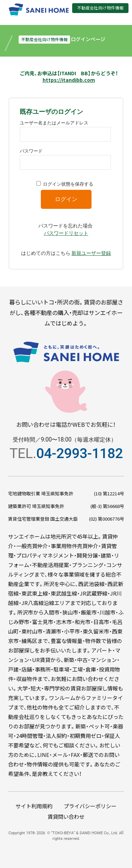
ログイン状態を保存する (68, 184)
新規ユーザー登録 (91, 253)
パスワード (31, 151)
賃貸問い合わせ (66, 816)
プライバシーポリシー (90, 806)
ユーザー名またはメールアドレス (54, 123)
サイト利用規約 (34, 806)
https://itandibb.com (69, 80)
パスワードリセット (66, 233)
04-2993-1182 (80, 453)
